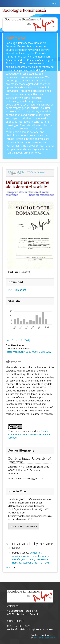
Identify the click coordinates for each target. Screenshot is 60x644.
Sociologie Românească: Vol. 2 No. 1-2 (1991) (31, 561)
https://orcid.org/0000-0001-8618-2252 (29, 352)
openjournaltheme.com (44, 638)
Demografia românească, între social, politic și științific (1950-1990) (30, 556)
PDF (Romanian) (17, 290)
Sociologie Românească (24, 10)
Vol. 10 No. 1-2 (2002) (36, 172)
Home (11, 172)
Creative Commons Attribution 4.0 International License (29, 434)
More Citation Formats (24, 526)
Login (55, 3)
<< (7, 567)
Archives (20, 172)
